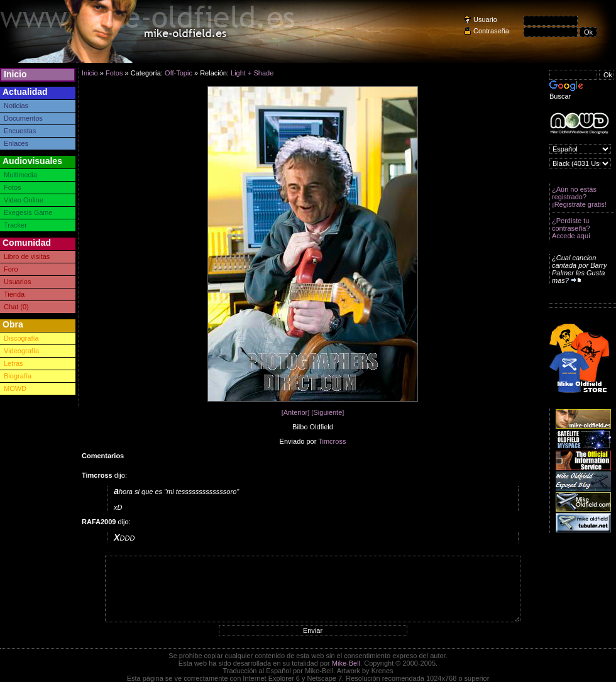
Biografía (18, 376)
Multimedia (20, 175)
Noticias (16, 106)
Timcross (332, 441)
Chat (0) (16, 307)
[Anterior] (296, 412)
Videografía (21, 351)
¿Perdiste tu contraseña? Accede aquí (571, 228)
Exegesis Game (28, 212)
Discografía (21, 338)
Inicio (15, 74)
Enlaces (16, 143)
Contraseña (491, 31)
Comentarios (103, 456)
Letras (14, 363)
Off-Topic (179, 73)
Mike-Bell (346, 663)
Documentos (23, 118)
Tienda (14, 294)
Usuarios (17, 282)
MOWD (15, 388)
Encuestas (20, 131)
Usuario (485, 19)
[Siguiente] (327, 412)
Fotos (13, 187)
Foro (11, 269)
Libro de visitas (27, 256)
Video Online (24, 200)
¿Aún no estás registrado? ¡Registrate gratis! (579, 197)
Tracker (15, 225)
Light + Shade (252, 73)
